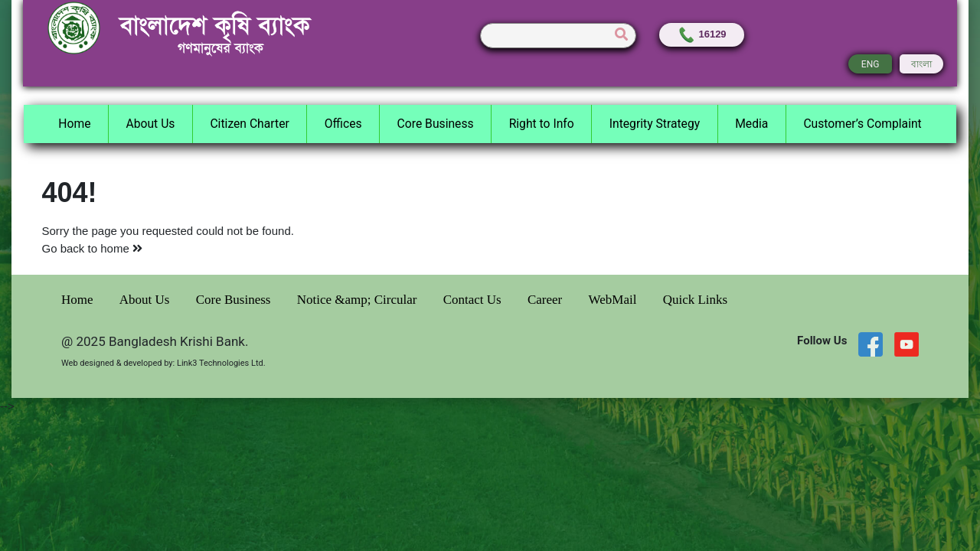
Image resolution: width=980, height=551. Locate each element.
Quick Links (696, 300)
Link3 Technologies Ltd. (221, 363)
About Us (146, 300)
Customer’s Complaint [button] (862, 124)
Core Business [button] (436, 124)
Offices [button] (343, 124)
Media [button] (751, 124)
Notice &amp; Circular (359, 300)
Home (79, 300)
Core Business (235, 300)
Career (547, 300)
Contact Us (474, 300)
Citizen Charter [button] (249, 124)
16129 (702, 34)
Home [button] (74, 124)
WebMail (614, 300)
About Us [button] (150, 124)
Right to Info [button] (542, 124)
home (121, 248)
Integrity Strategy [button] (655, 124)
